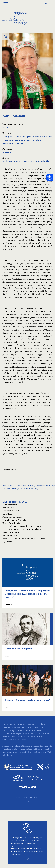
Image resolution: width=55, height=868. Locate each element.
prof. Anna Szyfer (10, 536)
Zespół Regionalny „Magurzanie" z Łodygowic (23, 529)
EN (51, 4)
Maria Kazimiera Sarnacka (14, 520)
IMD (27, 802)
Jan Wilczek (8, 514)
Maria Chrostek (9, 508)
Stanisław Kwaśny (11, 511)
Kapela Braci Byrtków (12, 523)
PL (46, 4)
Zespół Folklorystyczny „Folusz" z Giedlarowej (23, 526)
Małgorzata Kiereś (11, 532)
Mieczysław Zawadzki (12, 517)
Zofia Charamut (10, 505)
